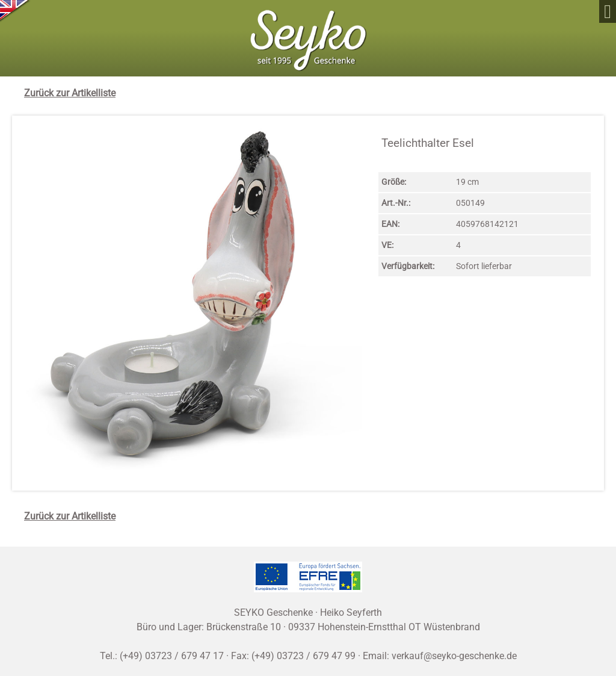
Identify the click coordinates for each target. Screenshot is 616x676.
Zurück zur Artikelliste (70, 93)
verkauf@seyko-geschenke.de (454, 656)
